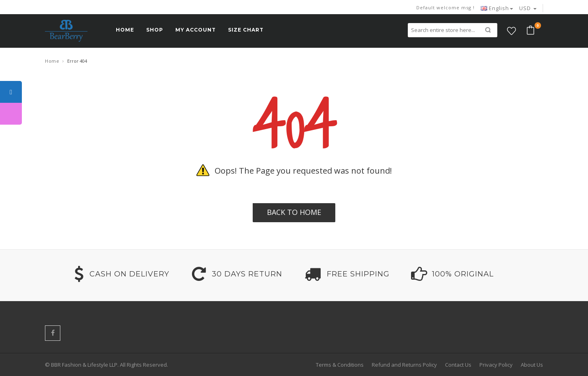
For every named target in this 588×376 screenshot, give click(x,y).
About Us (532, 365)
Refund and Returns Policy (404, 365)
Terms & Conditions (340, 365)
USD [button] (528, 8)
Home (52, 61)
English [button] (497, 8)
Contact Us (458, 365)
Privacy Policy (496, 365)
